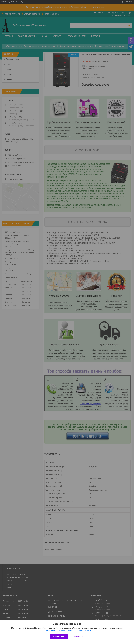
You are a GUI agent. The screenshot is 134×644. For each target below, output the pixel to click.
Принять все (59, 637)
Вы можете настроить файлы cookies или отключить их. (66, 631)
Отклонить (79, 637)
